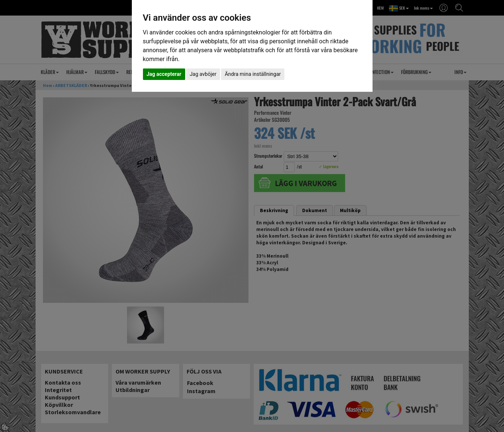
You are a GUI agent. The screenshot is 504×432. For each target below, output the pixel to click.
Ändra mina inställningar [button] (253, 74)
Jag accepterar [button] (164, 74)
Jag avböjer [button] (203, 74)
